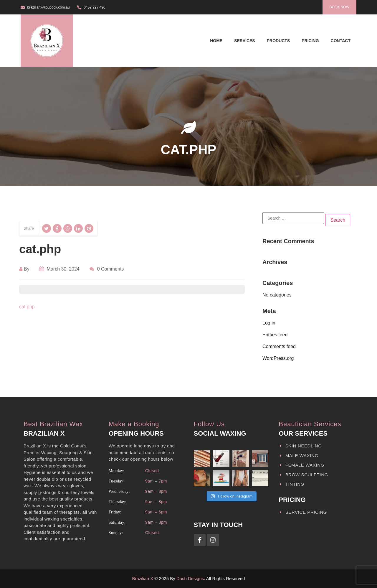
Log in (269, 323)
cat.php (27, 307)
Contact (341, 41)
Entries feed (275, 335)
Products (278, 41)
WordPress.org (278, 358)
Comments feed (279, 346)
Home (216, 41)
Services (245, 41)
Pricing (310, 41)
